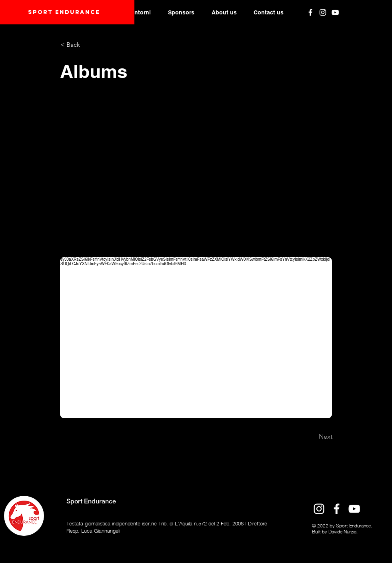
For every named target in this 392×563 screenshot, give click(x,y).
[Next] (312, 437)
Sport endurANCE (64, 12)
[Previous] (87, 437)
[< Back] (87, 45)
